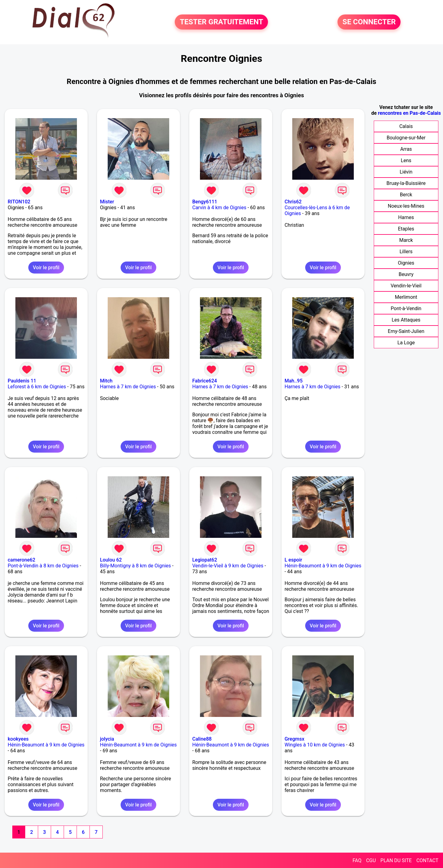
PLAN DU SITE (396, 860)
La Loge (406, 343)
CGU (371, 860)
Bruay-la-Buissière (406, 183)
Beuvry (406, 274)
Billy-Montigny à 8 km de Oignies (136, 566)
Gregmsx (294, 739)
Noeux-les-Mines (406, 206)
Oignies (406, 263)
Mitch (106, 381)
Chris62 (293, 202)
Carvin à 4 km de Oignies (219, 208)
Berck (406, 195)
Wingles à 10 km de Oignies (315, 745)
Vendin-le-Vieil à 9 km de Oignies (228, 566)
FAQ (357, 860)
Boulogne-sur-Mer (406, 138)
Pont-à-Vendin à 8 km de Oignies (43, 566)
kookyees (18, 739)
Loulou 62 (111, 560)
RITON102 (19, 202)
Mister (107, 202)
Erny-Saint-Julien (406, 331)
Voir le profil (46, 268)
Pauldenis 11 (22, 381)
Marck (406, 240)
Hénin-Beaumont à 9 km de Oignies (323, 566)
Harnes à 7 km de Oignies (128, 387)
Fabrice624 (205, 381)
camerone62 (22, 560)
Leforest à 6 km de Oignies (37, 387)
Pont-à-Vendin (406, 308)
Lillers (406, 252)
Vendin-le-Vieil (406, 286)
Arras (406, 149)
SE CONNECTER (369, 22)
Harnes (406, 217)
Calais (406, 126)
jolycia (107, 739)
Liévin (406, 172)
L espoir (293, 560)
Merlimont (406, 297)
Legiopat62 (205, 560)
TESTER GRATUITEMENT (221, 22)
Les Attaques (406, 320)
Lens (406, 160)
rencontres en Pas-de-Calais (409, 113)
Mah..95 (294, 381)
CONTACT (427, 860)
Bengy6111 (205, 202)
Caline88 (202, 739)
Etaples (406, 229)
